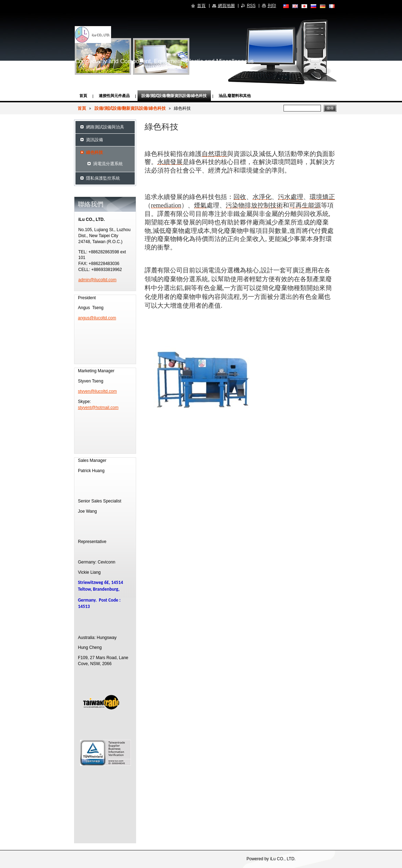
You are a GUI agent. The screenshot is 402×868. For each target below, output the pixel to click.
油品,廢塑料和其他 (235, 96)
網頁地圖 (226, 6)
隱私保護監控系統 (103, 178)
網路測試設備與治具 (105, 127)
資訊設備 (95, 140)
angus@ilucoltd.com (97, 318)
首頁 (83, 96)
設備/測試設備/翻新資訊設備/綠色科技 (174, 96)
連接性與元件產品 (114, 96)
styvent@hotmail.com (98, 408)
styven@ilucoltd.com (97, 391)
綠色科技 (95, 152)
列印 (272, 6)
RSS (251, 6)
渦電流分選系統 (108, 164)
